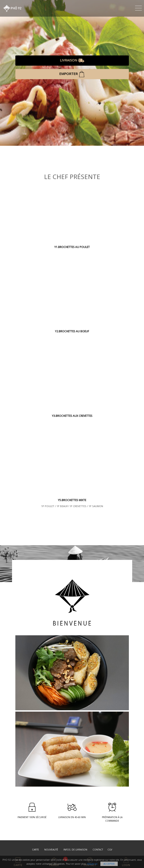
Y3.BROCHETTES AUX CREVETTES (72, 416)
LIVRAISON (72, 61)
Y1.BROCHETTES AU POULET (72, 247)
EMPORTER (72, 74)
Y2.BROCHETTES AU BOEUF (72, 331)
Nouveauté (51, 850)
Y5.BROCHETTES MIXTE (72, 500)
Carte (35, 850)
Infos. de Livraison (75, 850)
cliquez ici (92, 864)
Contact (98, 850)
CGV (110, 850)
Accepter (109, 864)
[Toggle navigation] (138, 7)
